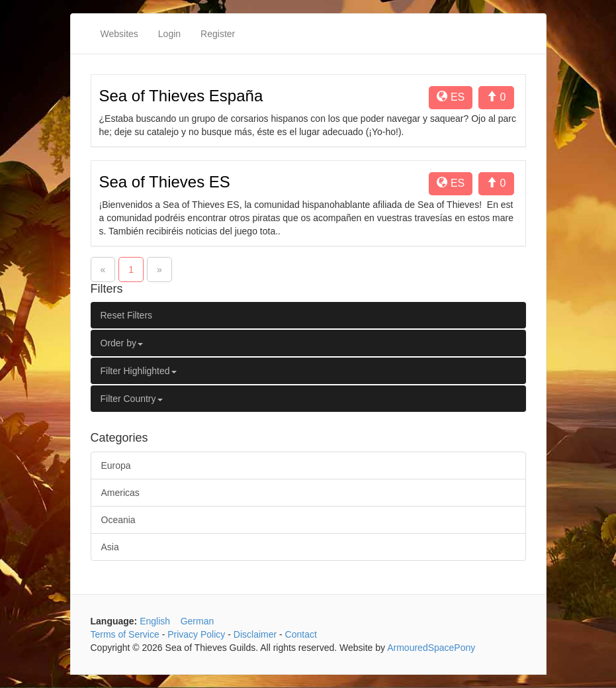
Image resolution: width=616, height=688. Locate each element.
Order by (122, 343)
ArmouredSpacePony (431, 648)
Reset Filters (127, 315)
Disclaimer (255, 634)
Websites (119, 34)
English (155, 621)
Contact (301, 634)
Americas (120, 493)
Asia (110, 547)
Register (218, 34)
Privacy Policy (196, 634)
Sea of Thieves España (181, 96)
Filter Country (132, 399)
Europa (116, 466)
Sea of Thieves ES (165, 182)
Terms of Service (125, 634)
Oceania (118, 520)
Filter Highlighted (139, 371)
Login (169, 34)
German (198, 621)
